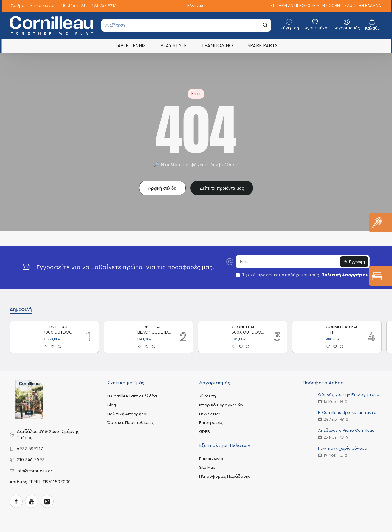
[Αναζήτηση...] (265, 25)
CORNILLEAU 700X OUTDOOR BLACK (59, 330)
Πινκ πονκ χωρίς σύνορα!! (344, 448)
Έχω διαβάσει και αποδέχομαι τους (303, 275)
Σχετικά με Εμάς (126, 383)
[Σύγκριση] (290, 26)
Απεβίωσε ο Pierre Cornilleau (346, 431)
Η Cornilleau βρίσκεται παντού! (349, 413)
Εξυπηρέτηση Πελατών (225, 445)
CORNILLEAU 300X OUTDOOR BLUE (248, 330)
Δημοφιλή (21, 309)
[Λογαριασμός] (347, 26)
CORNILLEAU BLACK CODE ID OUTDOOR (153, 330)
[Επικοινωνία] (42, 6)
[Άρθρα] (18, 6)
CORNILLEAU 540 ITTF (342, 330)
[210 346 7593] (73, 6)
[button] (46, 346)
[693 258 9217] (104, 6)
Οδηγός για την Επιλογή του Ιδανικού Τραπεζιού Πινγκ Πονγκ (349, 395)
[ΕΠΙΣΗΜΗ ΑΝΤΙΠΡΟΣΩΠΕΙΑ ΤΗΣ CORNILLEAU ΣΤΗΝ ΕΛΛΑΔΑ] (326, 6)
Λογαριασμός (215, 383)
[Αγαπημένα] (316, 26)
